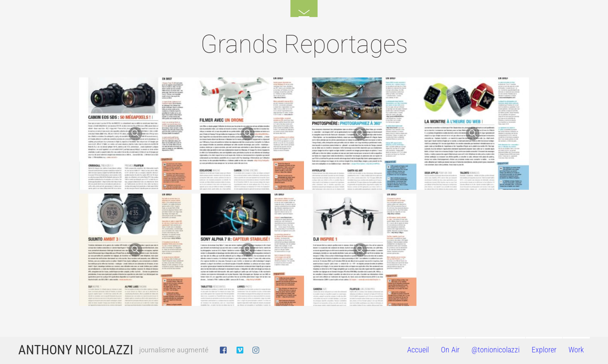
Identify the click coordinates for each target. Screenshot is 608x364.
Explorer (544, 350)
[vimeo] (240, 349)
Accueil (418, 350)
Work (576, 350)
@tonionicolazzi (496, 350)
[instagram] (256, 349)
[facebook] (224, 349)
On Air (450, 350)
